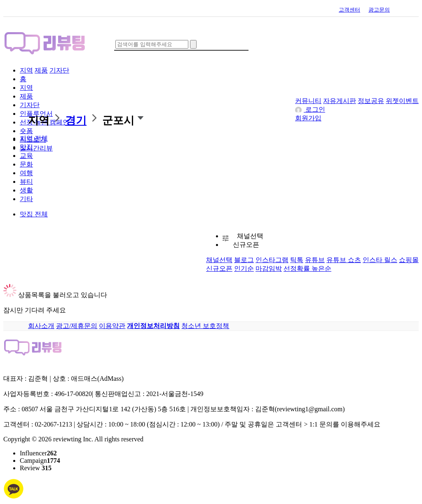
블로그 (244, 260)
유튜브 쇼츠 (344, 260)
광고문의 (379, 10)
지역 (26, 70)
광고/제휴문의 (77, 326)
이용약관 (112, 326)
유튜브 (315, 260)
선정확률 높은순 (307, 268)
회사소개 (41, 326)
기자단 (59, 70)
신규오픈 (246, 245)
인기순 (244, 268)
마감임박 (269, 268)
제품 (41, 70)
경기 (76, 121)
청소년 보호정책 (205, 326)
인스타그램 (272, 260)
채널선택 (250, 236)
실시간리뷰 (36, 148)
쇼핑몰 (409, 260)
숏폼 (26, 131)
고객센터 (349, 10)
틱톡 (297, 260)
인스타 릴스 (380, 260)
